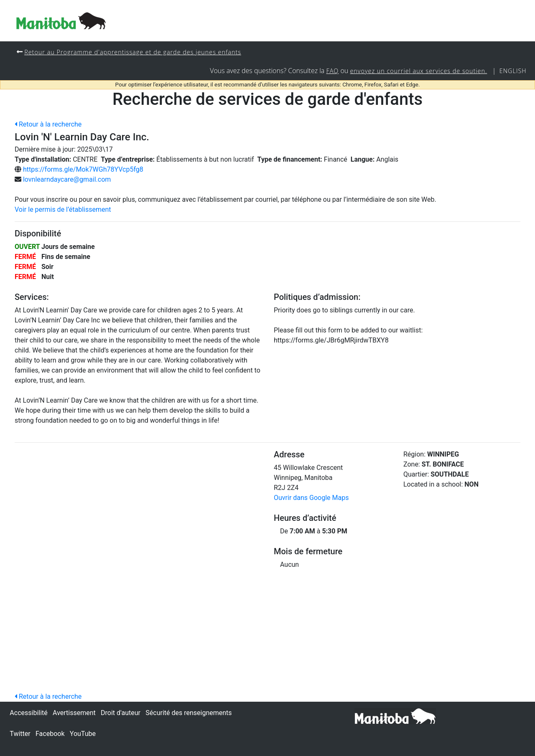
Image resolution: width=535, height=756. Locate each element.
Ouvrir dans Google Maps (311, 498)
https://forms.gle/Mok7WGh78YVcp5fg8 (83, 169)
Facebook (50, 734)
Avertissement (74, 713)
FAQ (332, 71)
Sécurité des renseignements (189, 713)
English (513, 71)
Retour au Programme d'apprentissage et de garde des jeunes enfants (133, 52)
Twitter (20, 734)
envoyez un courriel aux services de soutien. (418, 71)
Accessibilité (28, 713)
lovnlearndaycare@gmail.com (67, 179)
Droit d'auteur (121, 713)
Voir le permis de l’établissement (63, 209)
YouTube (83, 734)
